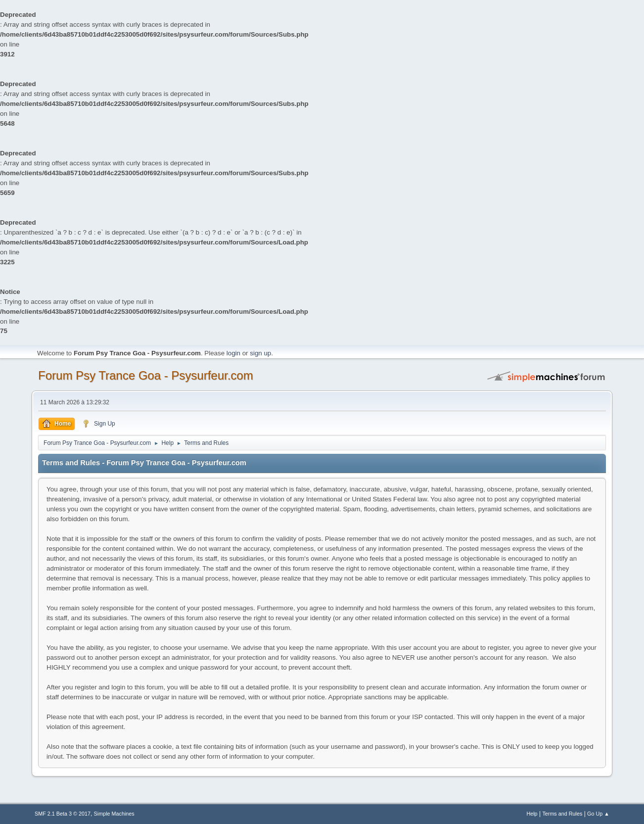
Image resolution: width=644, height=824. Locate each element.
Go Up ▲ (598, 814)
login (233, 353)
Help (532, 814)
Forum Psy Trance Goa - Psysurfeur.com (146, 375)
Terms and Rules (562, 814)
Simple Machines (114, 814)
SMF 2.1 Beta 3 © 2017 (63, 814)
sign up (260, 353)
